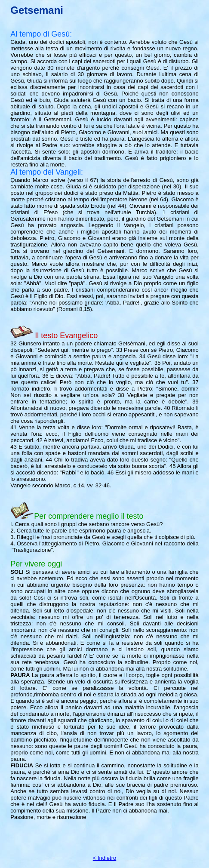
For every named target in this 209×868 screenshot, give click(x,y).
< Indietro (105, 858)
